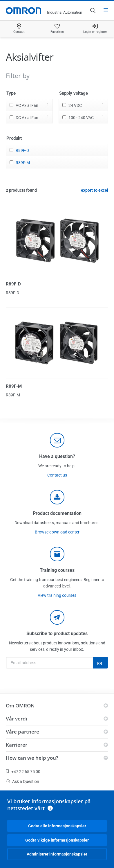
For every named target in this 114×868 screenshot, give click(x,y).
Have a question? (57, 456)
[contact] (57, 440)
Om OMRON (20, 706)
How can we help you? (32, 758)
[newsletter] (57, 617)
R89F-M (23, 163)
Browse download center (57, 532)
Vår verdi (17, 719)
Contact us (57, 475)
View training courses (57, 595)
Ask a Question (22, 781)
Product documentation (57, 513)
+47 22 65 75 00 (23, 772)
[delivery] (57, 554)
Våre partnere (22, 732)
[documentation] (57, 497)
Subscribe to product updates (57, 634)
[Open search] (93, 10)
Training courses (57, 570)
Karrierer (17, 745)
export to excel (95, 190)
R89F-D (22, 150)
